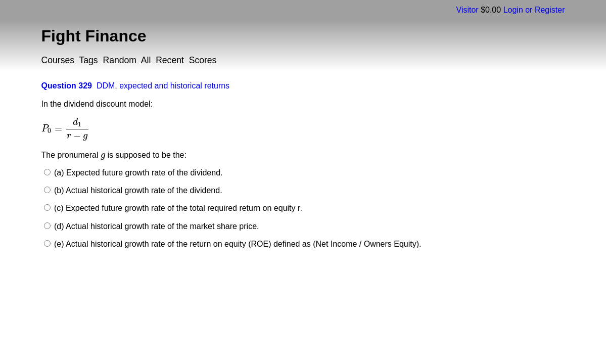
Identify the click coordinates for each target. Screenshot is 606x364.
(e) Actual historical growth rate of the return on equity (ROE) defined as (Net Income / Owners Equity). (237, 244)
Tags (89, 60)
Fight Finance (94, 36)
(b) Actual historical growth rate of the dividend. (137, 190)
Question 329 (67, 86)
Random (120, 60)
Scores (203, 60)
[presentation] (66, 129)
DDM (106, 86)
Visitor (468, 10)
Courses (58, 60)
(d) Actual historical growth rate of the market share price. (156, 226)
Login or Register (534, 10)
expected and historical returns (174, 86)
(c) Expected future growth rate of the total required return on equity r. (177, 208)
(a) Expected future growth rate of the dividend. (137, 173)
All (146, 60)
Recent (170, 60)
